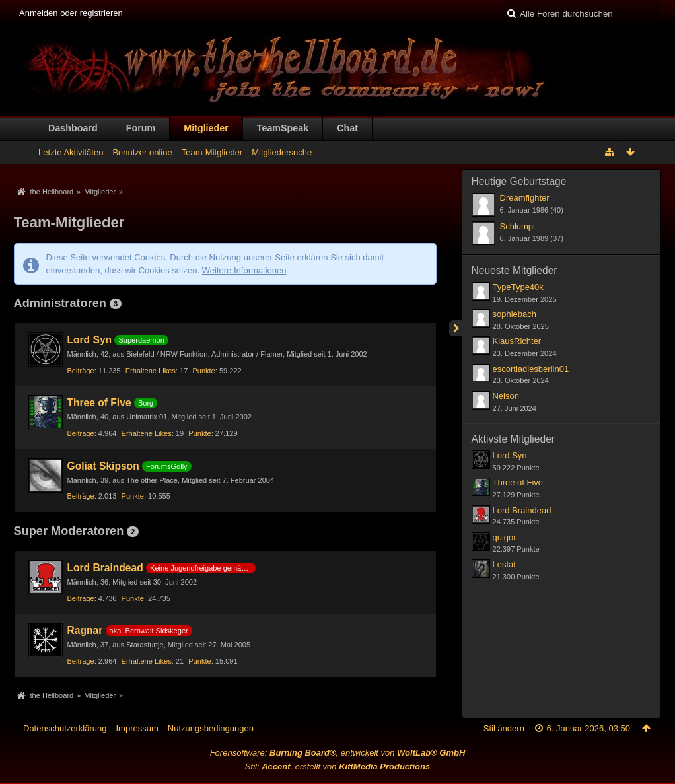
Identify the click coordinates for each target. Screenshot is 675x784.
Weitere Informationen (244, 270)
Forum (141, 128)
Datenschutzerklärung (65, 728)
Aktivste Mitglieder (514, 439)
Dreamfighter (525, 198)
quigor (505, 537)
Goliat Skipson (103, 466)
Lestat (504, 564)
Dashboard (73, 128)
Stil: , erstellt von (337, 766)
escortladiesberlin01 (531, 369)
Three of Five (99, 403)
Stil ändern (504, 728)
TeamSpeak (283, 128)
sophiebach (515, 314)
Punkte (203, 371)
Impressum (137, 728)
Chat (347, 128)
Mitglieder (206, 128)
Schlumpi (517, 226)
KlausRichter (517, 341)
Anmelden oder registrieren (71, 13)
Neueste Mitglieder (515, 270)
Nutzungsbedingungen (211, 728)
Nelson (506, 396)
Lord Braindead (105, 568)
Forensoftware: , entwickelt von (338, 753)
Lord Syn (90, 340)
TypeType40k (518, 287)
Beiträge (81, 371)
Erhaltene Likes (151, 371)
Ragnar (85, 630)
